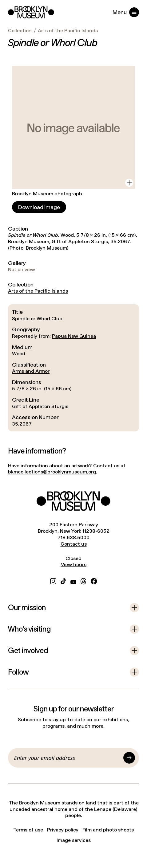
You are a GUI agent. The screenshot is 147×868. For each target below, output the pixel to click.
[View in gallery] (129, 183)
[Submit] (129, 758)
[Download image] (39, 207)
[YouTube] (73, 580)
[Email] (68, 758)
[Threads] (84, 580)
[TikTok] (63, 580)
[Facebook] (94, 580)
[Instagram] (53, 580)
